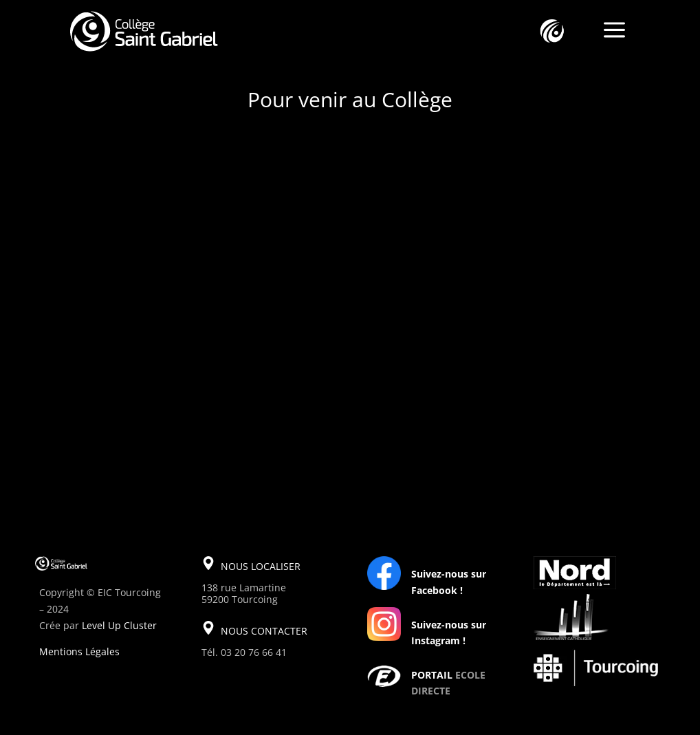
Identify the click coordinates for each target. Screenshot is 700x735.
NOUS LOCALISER (261, 566)
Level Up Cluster (119, 625)
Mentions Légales (79, 651)
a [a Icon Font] (614, 31)
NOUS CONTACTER (264, 631)
